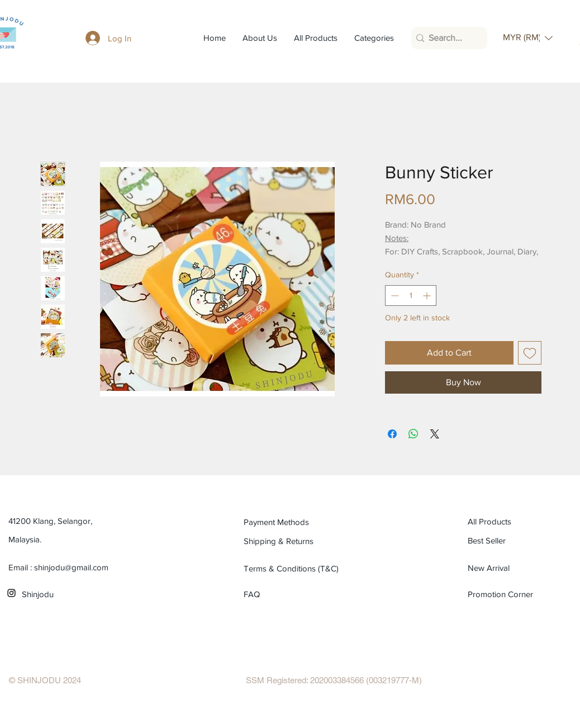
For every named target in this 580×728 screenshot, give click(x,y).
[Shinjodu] (72, 594)
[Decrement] (394, 296)
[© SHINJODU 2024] (45, 680)
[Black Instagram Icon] (11, 593)
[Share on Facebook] (392, 434)
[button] (528, 38)
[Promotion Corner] (501, 594)
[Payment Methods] (294, 522)
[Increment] (428, 296)
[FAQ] (257, 594)
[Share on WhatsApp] (413, 434)
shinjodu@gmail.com (71, 567)
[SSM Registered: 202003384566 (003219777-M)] (334, 680)
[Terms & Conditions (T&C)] (294, 568)
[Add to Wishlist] (530, 353)
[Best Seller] (518, 540)
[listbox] (528, 38)
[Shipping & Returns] (294, 541)
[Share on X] (435, 434)
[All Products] (518, 521)
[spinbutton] (411, 296)
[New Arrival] (518, 568)
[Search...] (446, 38)
